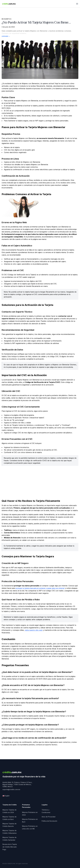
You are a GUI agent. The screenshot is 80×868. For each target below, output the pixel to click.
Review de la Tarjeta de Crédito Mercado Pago (10, 847)
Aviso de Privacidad (48, 817)
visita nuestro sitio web (34, 630)
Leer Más (6, 36)
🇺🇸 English (6, 796)
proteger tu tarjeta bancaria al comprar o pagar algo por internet (40, 588)
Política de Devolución (49, 821)
